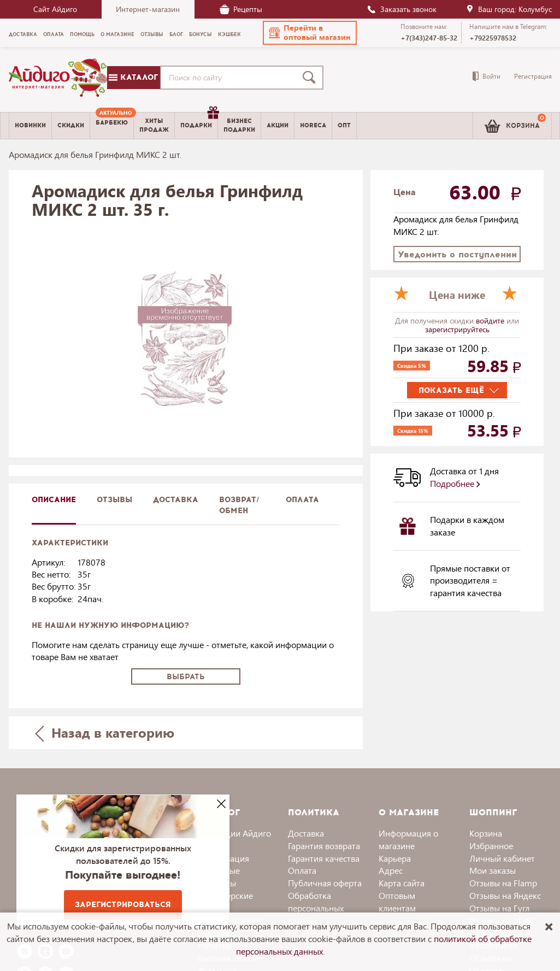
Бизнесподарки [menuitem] (239, 125)
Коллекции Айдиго (234, 833)
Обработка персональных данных (316, 908)
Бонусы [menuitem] (201, 34)
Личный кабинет (502, 858)
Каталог (133, 77)
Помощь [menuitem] (82, 34)
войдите (491, 320)
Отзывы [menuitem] (152, 34)
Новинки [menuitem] (30, 125)
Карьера (395, 858)
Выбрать (186, 677)
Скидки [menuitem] (71, 125)
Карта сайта (402, 883)
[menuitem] (112, 126)
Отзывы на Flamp (503, 883)
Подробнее (455, 483)
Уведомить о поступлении (457, 254)
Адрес (391, 870)
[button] (310, 33)
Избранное (491, 846)
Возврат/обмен (239, 505)
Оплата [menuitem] (54, 34)
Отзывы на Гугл (499, 908)
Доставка (306, 833)
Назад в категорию (104, 732)
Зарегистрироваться (123, 905)
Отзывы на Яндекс (505, 895)
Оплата (302, 500)
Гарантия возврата (324, 846)
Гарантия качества (324, 858)
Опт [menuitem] (344, 125)
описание (54, 500)
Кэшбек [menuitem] (229, 34)
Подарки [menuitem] (199, 121)
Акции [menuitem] (278, 125)
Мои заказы (493, 870)
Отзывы (114, 500)
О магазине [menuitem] (117, 34)
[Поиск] (311, 78)
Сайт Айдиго (55, 9)
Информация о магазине (408, 839)
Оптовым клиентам (397, 902)
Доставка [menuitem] (23, 34)
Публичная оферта (325, 883)
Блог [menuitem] (176, 34)
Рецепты (241, 9)
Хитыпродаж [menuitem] (154, 125)
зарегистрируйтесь (457, 329)
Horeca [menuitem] (313, 125)
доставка (176, 500)
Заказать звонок (402, 9)
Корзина (486, 833)
